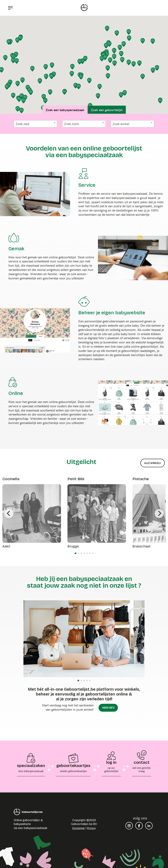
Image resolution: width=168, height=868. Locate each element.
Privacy (91, 828)
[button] (129, 32)
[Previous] (9, 513)
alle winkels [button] (152, 463)
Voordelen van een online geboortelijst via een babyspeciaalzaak (84, 152)
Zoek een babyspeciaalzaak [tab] (65, 110)
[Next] (159, 513)
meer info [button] (108, 708)
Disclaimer (79, 828)
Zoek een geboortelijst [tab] (107, 110)
